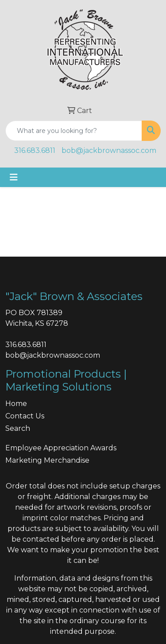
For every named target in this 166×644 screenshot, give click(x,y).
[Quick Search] (74, 131)
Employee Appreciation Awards (61, 448)
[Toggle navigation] (14, 177)
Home (16, 404)
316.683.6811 (35, 150)
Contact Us (25, 416)
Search (18, 428)
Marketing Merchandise (47, 460)
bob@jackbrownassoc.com (109, 150)
